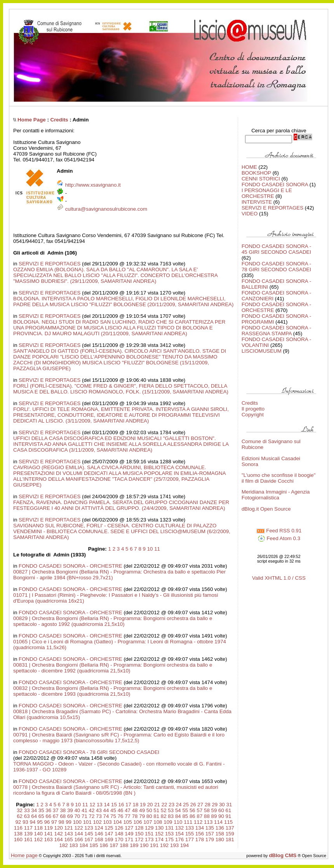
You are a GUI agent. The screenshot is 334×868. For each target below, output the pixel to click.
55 (185, 810)
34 (34, 810)
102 (97, 822)
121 (68, 828)
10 (150, 549)
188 (124, 845)
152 (159, 834)
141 (49, 834)
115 (228, 822)
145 (89, 834)
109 (168, 822)
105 (127, 822)
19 (143, 805)
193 (174, 845)
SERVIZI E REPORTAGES (50, 264)
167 (89, 839)
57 (199, 810)
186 (104, 845)
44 (106, 810)
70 (77, 816)
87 (199, 816)
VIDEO (250, 214)
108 (158, 822)
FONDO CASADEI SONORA (275, 185)
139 (28, 834)
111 (188, 822)
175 (169, 839)
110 (178, 822)
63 (27, 816)
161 (28, 839)
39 (70, 810)
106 (137, 822)
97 (54, 822)
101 (87, 822)
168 (99, 839)
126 (119, 828)
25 (186, 805)
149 (129, 834)
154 (179, 834)
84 (178, 816)
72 (92, 816)
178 (200, 839)
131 (169, 828)
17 (128, 805)
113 (208, 822)
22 (164, 805)
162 (38, 839)
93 (25, 822)
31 (229, 805)
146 (99, 834)
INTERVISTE (257, 202)
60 (221, 810)
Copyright (253, 415)
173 (149, 839)
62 (20, 816)
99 (69, 822)
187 (114, 845)
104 (117, 822)
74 (106, 816)
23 (171, 805)
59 (214, 810)
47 (128, 810)
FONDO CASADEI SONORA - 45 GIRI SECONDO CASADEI (276, 249)
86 (192, 816)
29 (215, 805)
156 (200, 834)
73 (99, 816)
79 (142, 816)
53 (171, 810)
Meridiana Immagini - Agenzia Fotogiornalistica (276, 495)
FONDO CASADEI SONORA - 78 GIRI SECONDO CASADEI (89, 752)
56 (192, 810)
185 (94, 845)
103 (108, 822)
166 (78, 839)
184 (83, 845)
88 (207, 816)
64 (34, 816)
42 (92, 810)
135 (210, 828)
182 (63, 845)
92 (18, 822)
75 (113, 816)
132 (179, 828)
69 (70, 816)
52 (164, 810)
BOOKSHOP (256, 173)
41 (84, 810)
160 (18, 839)
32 (20, 810)
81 (156, 816)
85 (185, 816)
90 (221, 816)
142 (59, 834)
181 (230, 839)
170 (119, 839)
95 (40, 822)
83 (171, 816)
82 (164, 816)
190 (144, 845)
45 (113, 810)
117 (28, 828)
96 (47, 822)
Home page (24, 855)
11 (157, 549)
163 (49, 839)
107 (148, 822)
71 (84, 816)
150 (139, 834)
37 (56, 810)
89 (214, 816)
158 (220, 834)
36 (48, 810)
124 (99, 828)
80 (149, 816)
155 (190, 834)
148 (119, 834)
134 (200, 828)
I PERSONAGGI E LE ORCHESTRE (267, 193)
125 (109, 828)
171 (129, 839)
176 (179, 839)
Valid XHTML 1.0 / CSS (279, 578)
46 (121, 810)
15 (114, 805)
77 (128, 816)
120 (59, 828)
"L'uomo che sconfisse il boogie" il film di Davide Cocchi (279, 478)
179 (210, 839)
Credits (59, 120)
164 (59, 839)
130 (159, 828)
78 (135, 816)
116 (18, 828)
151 (149, 834)
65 (41, 816)
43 (99, 810)
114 (218, 822)
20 (150, 805)
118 (38, 828)
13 (100, 805)
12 (92, 805)
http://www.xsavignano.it (93, 185)
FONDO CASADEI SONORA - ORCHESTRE (70, 566)
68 (63, 816)
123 (89, 828)
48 (135, 810)
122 (78, 828)
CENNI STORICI (261, 179)
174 (159, 839)
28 (208, 805)
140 (38, 834)
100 (77, 822)
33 (27, 810)
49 (142, 810)
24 (179, 805)
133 (190, 828)
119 (49, 828)
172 (139, 839)
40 (77, 810)
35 (41, 810)
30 (222, 805)
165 (68, 839)
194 (184, 845)
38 (63, 810)
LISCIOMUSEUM (262, 351)
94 (32, 822)
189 (134, 845)
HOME (249, 167)
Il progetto (253, 409)
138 (18, 834)
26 (193, 805)
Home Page (32, 120)
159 (230, 834)
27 (200, 805)
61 (229, 810)
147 (109, 834)
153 (169, 834)
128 (139, 828)
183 (73, 845)
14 (107, 805)
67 (56, 816)
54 (178, 810)
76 (121, 816)
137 (230, 828)
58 (207, 810)
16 (121, 805)
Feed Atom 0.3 (279, 538)
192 (164, 845)
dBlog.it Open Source (266, 509)
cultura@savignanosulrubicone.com (106, 209)
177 (190, 839)
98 (62, 822)
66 (48, 816)
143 (68, 834)
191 (154, 845)
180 (220, 839)
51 (156, 810)
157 (210, 834)
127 (129, 828)
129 (149, 828)
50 (149, 810)
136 (220, 828)
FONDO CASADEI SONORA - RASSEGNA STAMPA (276, 331)
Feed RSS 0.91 (279, 531)
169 (109, 839)
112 (198, 822)
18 (136, 805)
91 (229, 816)
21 (157, 805)
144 (78, 834)
